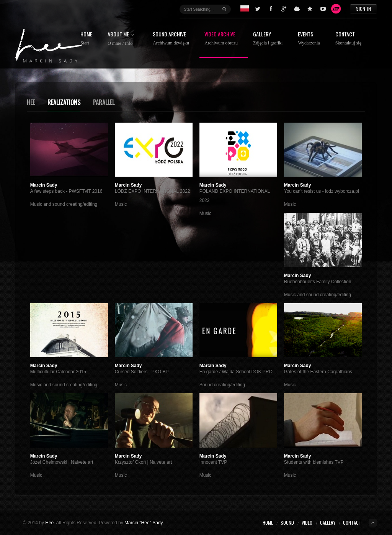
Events (309, 39)
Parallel (104, 102)
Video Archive (221, 39)
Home (86, 39)
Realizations (64, 102)
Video (307, 523)
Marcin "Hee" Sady (144, 523)
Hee (31, 102)
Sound (287, 523)
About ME (122, 39)
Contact (348, 39)
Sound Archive (171, 39)
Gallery (268, 39)
